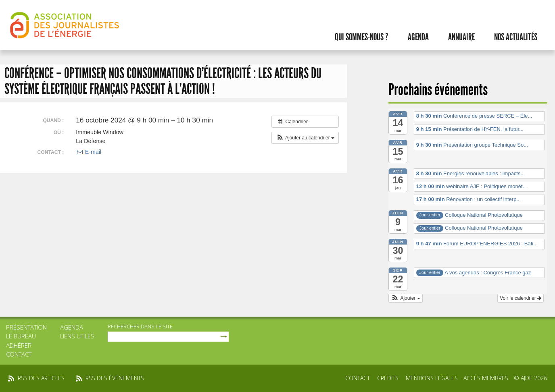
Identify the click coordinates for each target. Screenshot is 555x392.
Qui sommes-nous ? (362, 37)
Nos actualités (516, 37)
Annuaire (461, 37)
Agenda (418, 37)
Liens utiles (77, 336)
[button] (305, 138)
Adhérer (19, 345)
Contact (19, 354)
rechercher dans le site (140, 326)
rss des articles (41, 378)
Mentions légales (432, 378)
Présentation (26, 327)
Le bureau (21, 336)
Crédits (388, 378)
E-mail (89, 152)
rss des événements (115, 378)
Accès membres (486, 378)
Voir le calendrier (521, 298)
